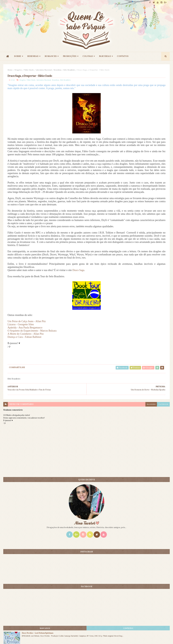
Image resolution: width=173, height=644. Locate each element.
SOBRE (18, 56)
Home (10, 70)
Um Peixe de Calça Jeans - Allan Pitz (27, 380)
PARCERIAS (105, 56)
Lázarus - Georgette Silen (21, 383)
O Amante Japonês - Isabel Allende (152, 248)
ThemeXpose (8, 637)
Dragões (18, 70)
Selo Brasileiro (69, 70)
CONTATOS (123, 56)
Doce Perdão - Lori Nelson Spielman (152, 228)
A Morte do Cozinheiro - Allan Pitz (26, 393)
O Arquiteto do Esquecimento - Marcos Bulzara (32, 389)
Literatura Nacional (44, 70)
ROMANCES (51, 56)
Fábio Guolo (29, 70)
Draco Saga (78, 329)
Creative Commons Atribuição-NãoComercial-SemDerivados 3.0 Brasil (30, 606)
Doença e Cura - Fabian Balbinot (24, 396)
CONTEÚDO (157, 224)
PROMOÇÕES (70, 56)
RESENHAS (33, 56)
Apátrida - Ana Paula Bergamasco (25, 386)
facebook (106, 463)
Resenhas (58, 70)
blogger (94, 463)
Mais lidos (131, 224)
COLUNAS (88, 56)
